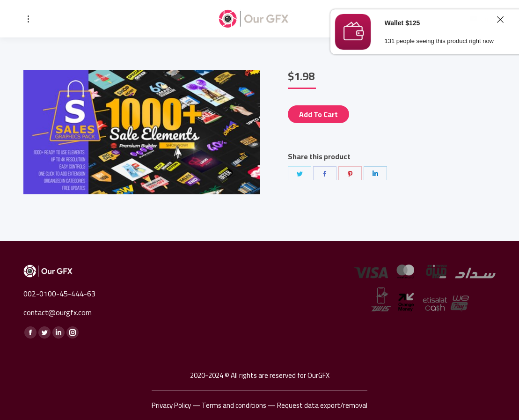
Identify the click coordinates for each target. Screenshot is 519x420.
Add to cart (318, 114)
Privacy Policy (171, 405)
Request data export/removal (322, 405)
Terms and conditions (234, 405)
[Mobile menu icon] (28, 19)
